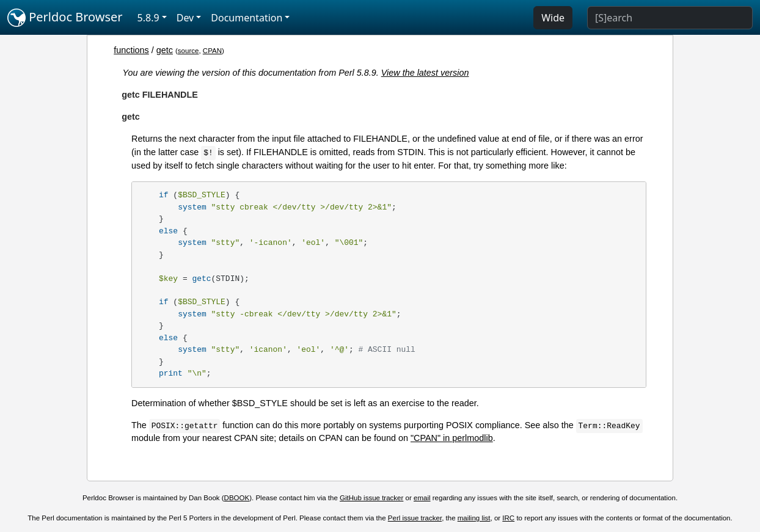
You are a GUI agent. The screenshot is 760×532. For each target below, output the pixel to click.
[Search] (670, 18)
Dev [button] (185, 18)
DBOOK (237, 498)
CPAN (212, 51)
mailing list (474, 518)
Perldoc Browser (65, 18)
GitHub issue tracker (371, 498)
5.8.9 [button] (148, 18)
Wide (553, 18)
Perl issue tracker (415, 518)
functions (131, 50)
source (188, 51)
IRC (508, 518)
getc (165, 50)
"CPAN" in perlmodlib (452, 438)
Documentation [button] (247, 18)
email (422, 498)
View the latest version (425, 73)
